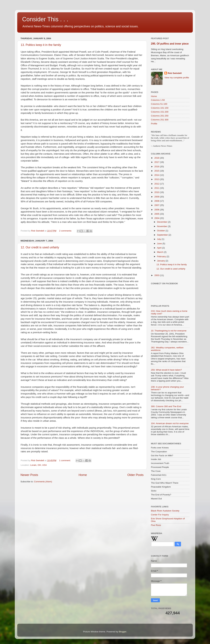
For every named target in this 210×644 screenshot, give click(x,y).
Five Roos (156, 525)
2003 (157, 275)
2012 (157, 184)
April (160, 248)
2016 (157, 167)
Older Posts (135, 475)
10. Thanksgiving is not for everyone (169, 331)
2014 (157, 175)
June (160, 244)
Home (83, 475)
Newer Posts (29, 475)
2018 (157, 158)
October (161, 231)
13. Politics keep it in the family (41, 45)
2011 (157, 188)
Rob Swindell (175, 73)
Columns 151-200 (160, 112)
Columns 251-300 (160, 120)
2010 (157, 192)
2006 (157, 210)
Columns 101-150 (160, 108)
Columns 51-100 (159, 104)
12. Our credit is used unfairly (40, 247)
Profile (154, 124)
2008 (157, 201)
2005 (157, 214)
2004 (157, 218)
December (162, 222)
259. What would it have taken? (166, 370)
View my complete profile (177, 78)
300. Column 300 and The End (166, 406)
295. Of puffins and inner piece (170, 44)
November (162, 226)
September (163, 235)
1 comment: (65, 460)
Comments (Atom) (43, 482)
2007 (157, 205)
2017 (157, 162)
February (162, 256)
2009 (157, 197)
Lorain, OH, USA (39, 465)
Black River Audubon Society (165, 511)
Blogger (123, 632)
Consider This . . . (45, 19)
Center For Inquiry (160, 515)
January (161, 261)
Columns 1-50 (158, 100)
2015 (157, 171)
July (159, 239)
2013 (157, 179)
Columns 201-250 (160, 116)
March (160, 252)
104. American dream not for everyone (170, 423)
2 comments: (66, 231)
